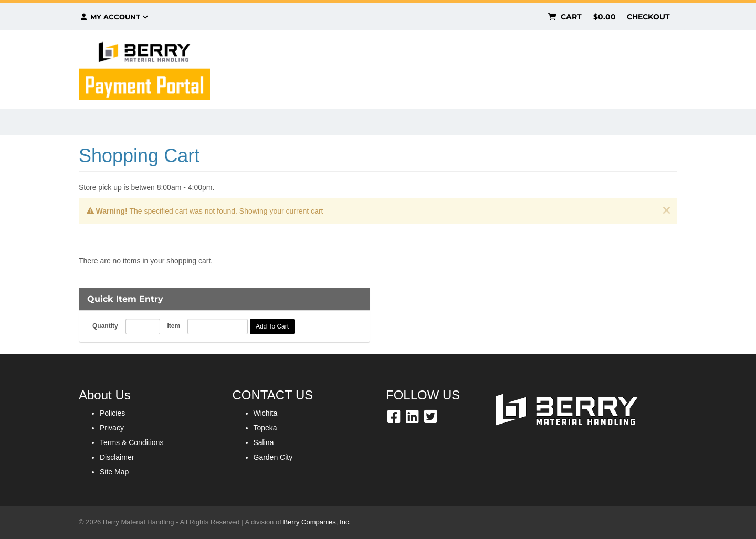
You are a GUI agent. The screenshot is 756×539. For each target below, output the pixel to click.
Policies (112, 413)
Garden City (273, 457)
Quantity (105, 326)
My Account (114, 17)
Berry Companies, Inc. (317, 522)
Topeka (265, 428)
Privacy (112, 428)
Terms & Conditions (132, 442)
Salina (264, 442)
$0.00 (605, 17)
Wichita (266, 413)
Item (174, 326)
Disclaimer (117, 457)
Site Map (114, 472)
